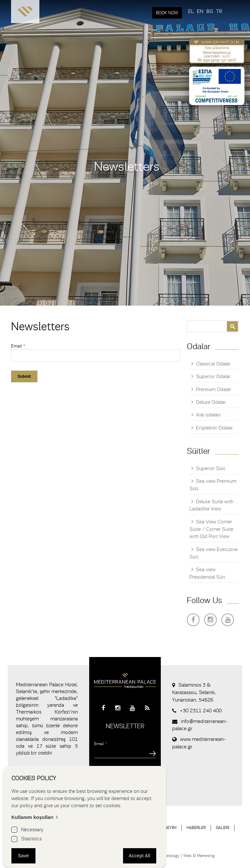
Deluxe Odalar (211, 402)
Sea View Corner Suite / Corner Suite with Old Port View (211, 529)
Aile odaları (208, 415)
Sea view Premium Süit (213, 485)
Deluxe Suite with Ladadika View (211, 505)
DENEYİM (168, 828)
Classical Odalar (213, 364)
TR (219, 11)
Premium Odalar (214, 389)
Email (18, 346)
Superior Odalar (213, 376)
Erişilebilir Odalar (214, 428)
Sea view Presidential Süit (207, 573)
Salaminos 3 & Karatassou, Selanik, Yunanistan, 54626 (194, 692)
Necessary (32, 830)
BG (210, 11)
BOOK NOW (167, 13)
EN (200, 11)
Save (23, 856)
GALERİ (222, 828)
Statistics (31, 839)
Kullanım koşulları (32, 817)
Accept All (140, 856)
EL (191, 11)
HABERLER (196, 828)
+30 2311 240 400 (201, 711)
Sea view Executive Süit (214, 553)
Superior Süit (210, 468)
